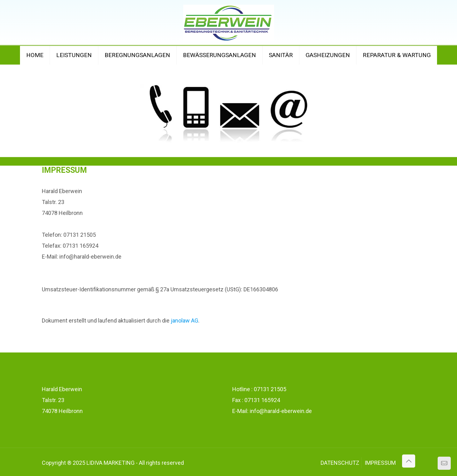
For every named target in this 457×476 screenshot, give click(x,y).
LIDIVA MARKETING (111, 463)
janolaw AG (184, 321)
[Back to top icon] (409, 461)
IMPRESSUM (380, 463)
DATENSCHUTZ (340, 463)
